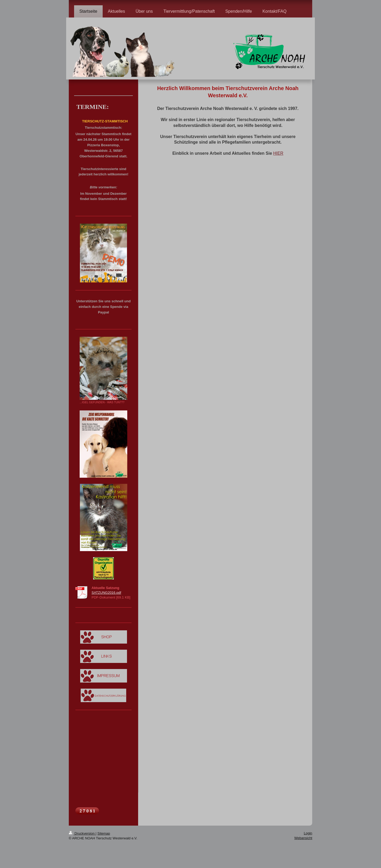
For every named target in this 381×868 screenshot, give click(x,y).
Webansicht (303, 838)
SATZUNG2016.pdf (106, 593)
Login (308, 833)
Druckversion (82, 833)
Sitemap (104, 833)
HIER (278, 153)
